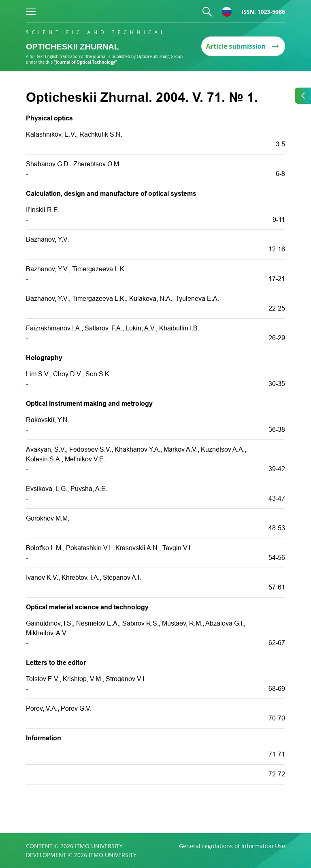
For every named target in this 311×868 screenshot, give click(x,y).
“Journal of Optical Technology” (85, 62)
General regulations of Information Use (232, 846)
